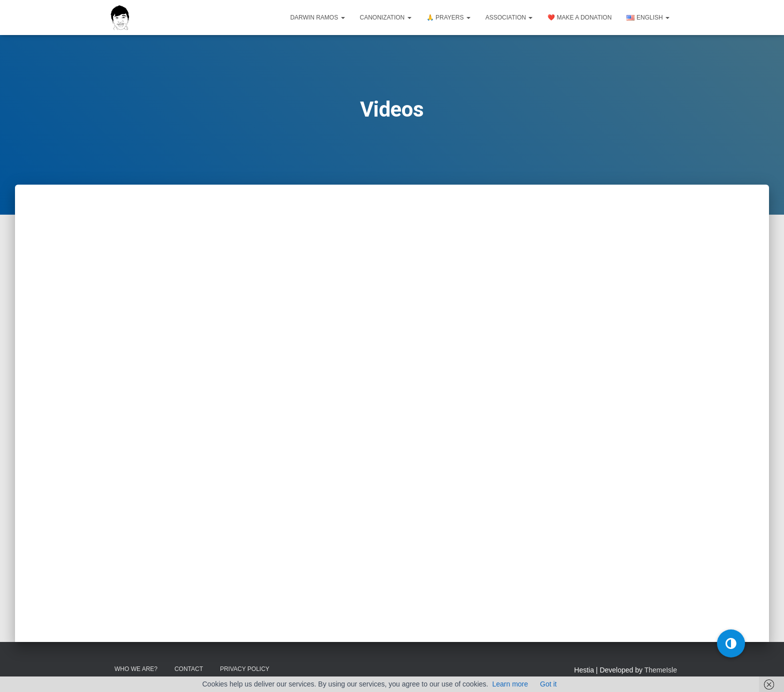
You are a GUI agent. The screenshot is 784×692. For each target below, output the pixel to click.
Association (509, 18)
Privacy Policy (245, 669)
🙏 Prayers (448, 18)
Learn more (510, 684)
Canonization (386, 18)
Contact (189, 669)
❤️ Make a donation (579, 18)
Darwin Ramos (317, 18)
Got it (548, 684)
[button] (731, 643)
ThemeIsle (661, 670)
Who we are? (136, 669)
